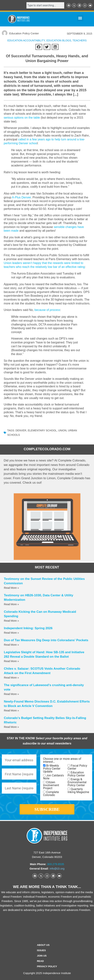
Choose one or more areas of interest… (62, 760)
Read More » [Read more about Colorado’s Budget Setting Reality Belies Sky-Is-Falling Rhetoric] (11, 727)
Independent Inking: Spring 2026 (28, 628)
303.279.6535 (56, 864)
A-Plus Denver (21, 197)
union (62, 430)
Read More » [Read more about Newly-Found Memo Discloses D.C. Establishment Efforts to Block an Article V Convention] (11, 710)
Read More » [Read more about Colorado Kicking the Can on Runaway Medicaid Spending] (11, 621)
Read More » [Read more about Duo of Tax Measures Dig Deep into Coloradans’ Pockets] (11, 645)
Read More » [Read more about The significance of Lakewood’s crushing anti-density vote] (11, 694)
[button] (80, 18)
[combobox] (45, 5)
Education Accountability (26, 40)
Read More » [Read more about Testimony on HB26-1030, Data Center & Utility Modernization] (11, 604)
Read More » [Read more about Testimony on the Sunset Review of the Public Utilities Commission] (11, 588)
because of (47, 310)
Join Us (42, 956)
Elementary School (42, 430)
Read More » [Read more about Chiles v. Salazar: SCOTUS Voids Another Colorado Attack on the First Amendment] (11, 678)
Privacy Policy (47, 966)
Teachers (80, 40)
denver (21, 430)
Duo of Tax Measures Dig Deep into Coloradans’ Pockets (46, 640)
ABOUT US (43, 945)
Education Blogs (59, 40)
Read (40, 961)
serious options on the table (22, 118)
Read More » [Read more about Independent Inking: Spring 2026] (11, 633)
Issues (41, 950)
